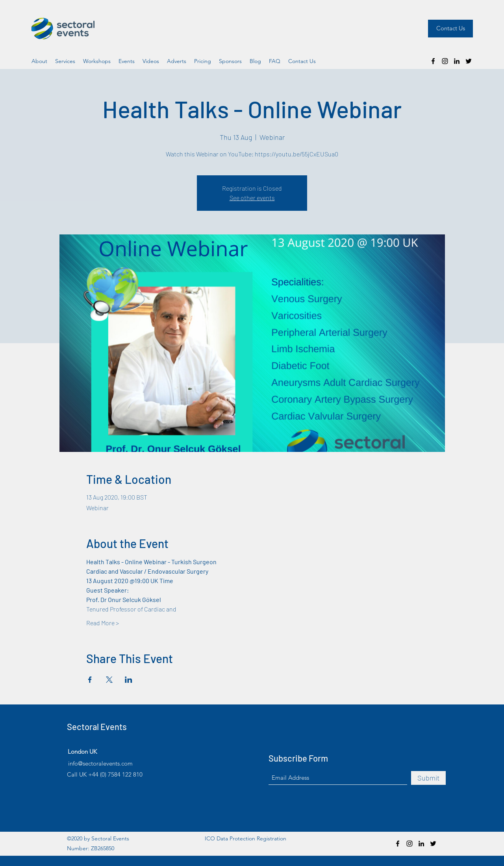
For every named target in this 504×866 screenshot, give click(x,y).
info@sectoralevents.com (100, 763)
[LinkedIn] (457, 61)
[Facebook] (433, 61)
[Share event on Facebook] (90, 680)
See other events (252, 198)
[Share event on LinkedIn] (129, 680)
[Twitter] (469, 61)
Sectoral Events (97, 727)
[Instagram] (445, 61)
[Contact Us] (450, 29)
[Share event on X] (109, 680)
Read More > (103, 623)
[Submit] (428, 778)
